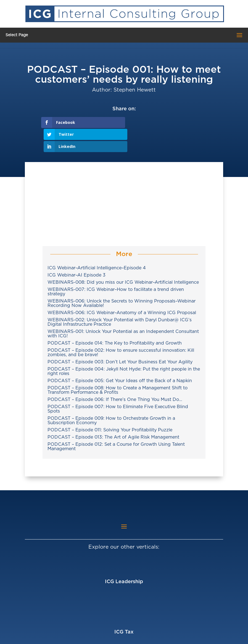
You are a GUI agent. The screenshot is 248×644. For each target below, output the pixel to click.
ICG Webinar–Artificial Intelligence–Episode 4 (97, 244)
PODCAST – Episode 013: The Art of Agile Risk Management (113, 413)
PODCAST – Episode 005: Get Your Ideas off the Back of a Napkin (120, 357)
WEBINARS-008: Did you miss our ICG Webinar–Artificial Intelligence (123, 259)
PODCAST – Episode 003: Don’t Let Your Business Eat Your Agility (120, 338)
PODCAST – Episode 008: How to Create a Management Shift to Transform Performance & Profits (118, 366)
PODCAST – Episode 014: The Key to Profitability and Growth (115, 319)
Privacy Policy (195, 637)
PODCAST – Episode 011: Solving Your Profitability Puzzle (110, 406)
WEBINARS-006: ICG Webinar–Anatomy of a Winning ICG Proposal (122, 289)
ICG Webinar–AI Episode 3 (76, 251)
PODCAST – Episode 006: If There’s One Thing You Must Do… (115, 376)
